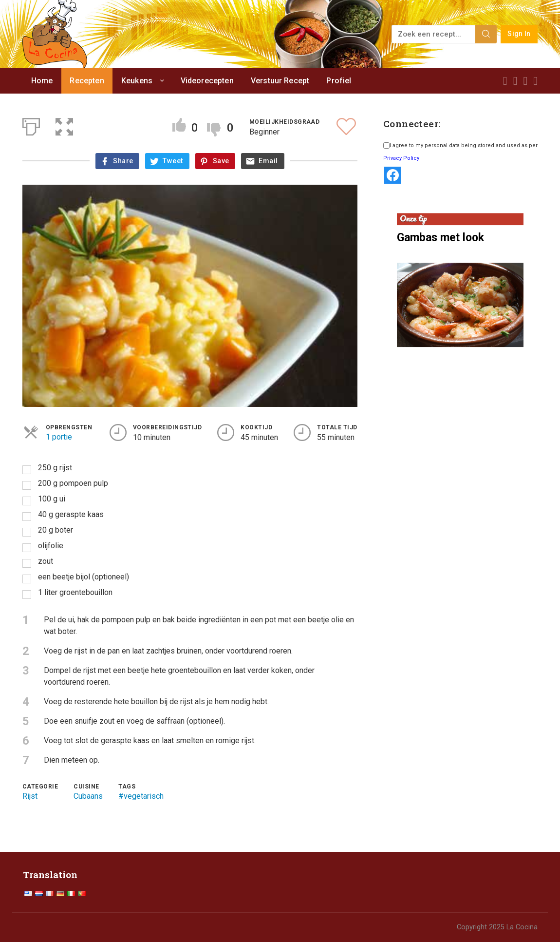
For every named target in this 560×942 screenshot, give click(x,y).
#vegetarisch (141, 796)
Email (268, 161)
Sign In (519, 34)
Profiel (339, 81)
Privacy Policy (401, 158)
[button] (64, 125)
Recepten (87, 81)
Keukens (137, 81)
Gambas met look (440, 238)
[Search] (486, 34)
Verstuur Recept (280, 81)
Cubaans (88, 796)
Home (42, 81)
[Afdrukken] (31, 125)
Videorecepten (207, 81)
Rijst (30, 796)
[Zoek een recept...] (434, 34)
